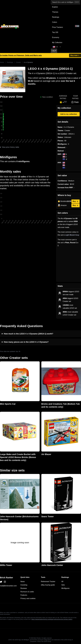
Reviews (24, 588)
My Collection (57, 42)
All (62, 582)
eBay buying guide (48, 585)
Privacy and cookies (28, 598)
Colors (55, 22)
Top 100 (55, 32)
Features (24, 595)
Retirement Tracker (48, 582)
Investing (24, 585)
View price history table (10, 147)
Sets (63, 585)
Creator (18, 62)
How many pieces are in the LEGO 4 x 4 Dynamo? (26, 342)
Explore (55, 7)
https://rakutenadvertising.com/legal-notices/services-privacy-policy (52, 619)
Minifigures (65, 588)
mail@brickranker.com (8, 586)
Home (2, 62)
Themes (55, 12)
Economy (56, 37)
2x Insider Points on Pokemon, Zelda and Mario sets (21, 55)
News (23, 582)
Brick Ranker (6, 578)
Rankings (56, 17)
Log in (54, 51)
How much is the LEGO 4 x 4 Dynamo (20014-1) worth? (28, 334)
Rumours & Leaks (27, 592)
